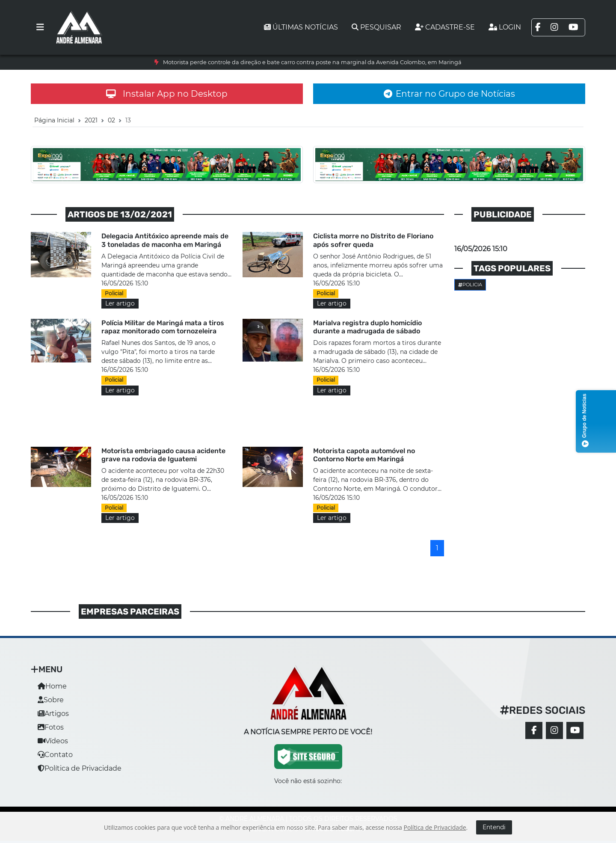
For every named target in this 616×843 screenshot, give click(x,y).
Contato (55, 755)
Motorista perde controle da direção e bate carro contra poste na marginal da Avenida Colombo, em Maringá (312, 62)
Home (52, 686)
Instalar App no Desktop (167, 94)
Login (505, 27)
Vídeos (53, 741)
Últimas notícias (301, 27)
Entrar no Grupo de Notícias (449, 94)
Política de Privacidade (80, 768)
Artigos (53, 714)
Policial (114, 293)
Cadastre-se (445, 27)
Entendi (494, 827)
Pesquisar (376, 27)
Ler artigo (120, 303)
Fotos (51, 727)
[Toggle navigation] (40, 27)
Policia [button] (470, 285)
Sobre (51, 700)
